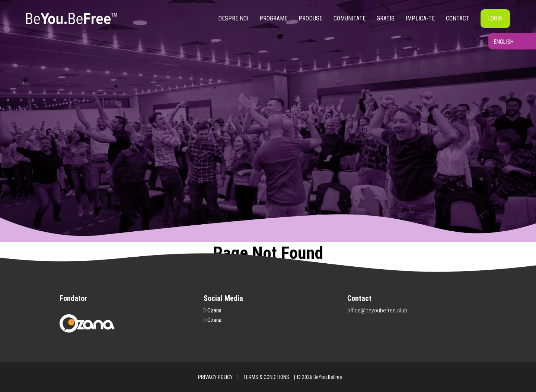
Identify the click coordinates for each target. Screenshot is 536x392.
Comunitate (350, 18)
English (497, 47)
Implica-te (420, 18)
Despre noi (233, 18)
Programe (273, 18)
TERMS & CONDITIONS (266, 377)
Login (495, 18)
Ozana (213, 310)
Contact (458, 18)
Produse (310, 18)
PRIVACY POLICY (215, 377)
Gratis (386, 18)
